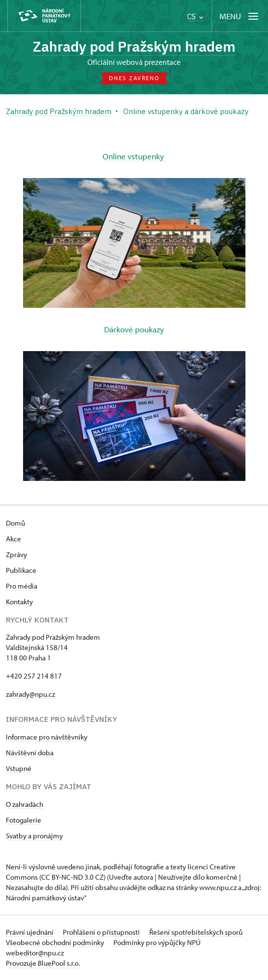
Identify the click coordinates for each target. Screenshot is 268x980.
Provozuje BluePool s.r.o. (43, 963)
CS (195, 16)
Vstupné (19, 768)
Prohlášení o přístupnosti (102, 932)
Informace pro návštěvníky (47, 737)
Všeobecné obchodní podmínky (56, 942)
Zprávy (16, 554)
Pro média (22, 586)
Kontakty (19, 602)
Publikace (21, 570)
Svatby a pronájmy (34, 836)
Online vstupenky (134, 156)
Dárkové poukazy (134, 329)
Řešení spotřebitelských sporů (196, 932)
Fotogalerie (24, 820)
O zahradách (25, 804)
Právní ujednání (30, 932)
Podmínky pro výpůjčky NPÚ (157, 942)
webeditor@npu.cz (35, 953)
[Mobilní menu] (240, 16)
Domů (15, 523)
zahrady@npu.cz (30, 694)
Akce (13, 539)
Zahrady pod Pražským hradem (134, 46)
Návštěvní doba (30, 753)
